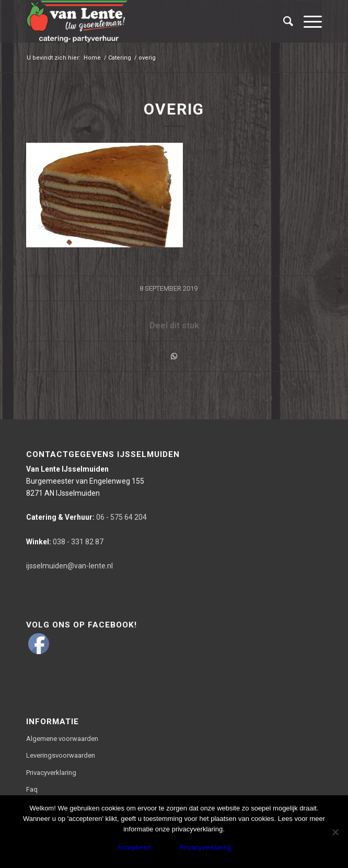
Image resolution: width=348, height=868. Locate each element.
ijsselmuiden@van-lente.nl (69, 566)
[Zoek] (283, 21)
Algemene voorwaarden (62, 739)
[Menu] (308, 21)
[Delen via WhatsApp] (174, 356)
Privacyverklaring (51, 773)
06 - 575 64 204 (86, 517)
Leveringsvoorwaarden (61, 755)
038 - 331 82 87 (65, 542)
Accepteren (134, 847)
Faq (32, 789)
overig (174, 109)
